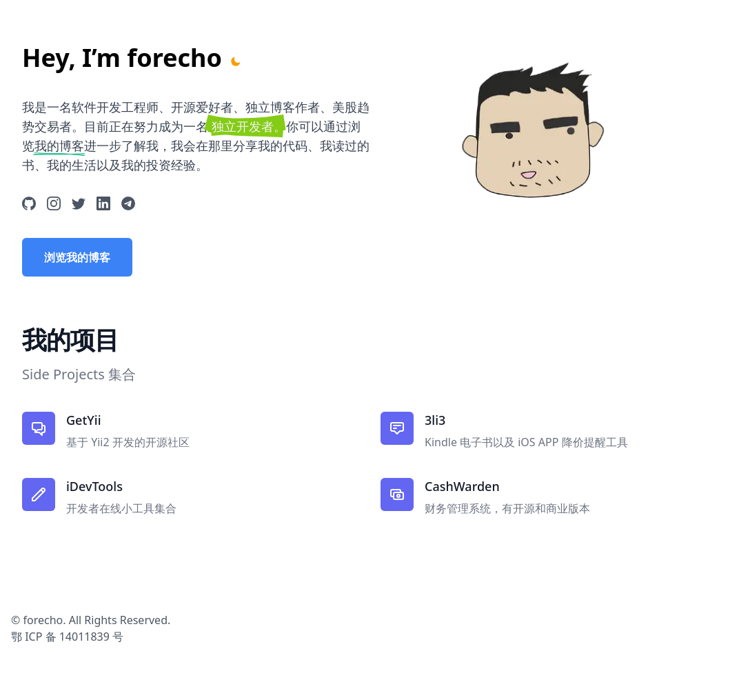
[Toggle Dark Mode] (236, 61)
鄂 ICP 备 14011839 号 (67, 637)
